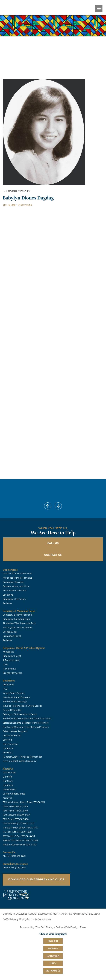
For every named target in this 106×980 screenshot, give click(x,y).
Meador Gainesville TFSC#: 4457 (19, 845)
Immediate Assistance (14, 591)
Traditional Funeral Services (17, 574)
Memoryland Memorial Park (17, 628)
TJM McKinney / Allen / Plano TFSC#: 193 (24, 802)
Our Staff (7, 777)
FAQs (6, 919)
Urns (5, 665)
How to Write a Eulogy (15, 702)
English (53, 941)
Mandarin (53, 956)
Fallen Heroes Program (15, 731)
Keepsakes (8, 652)
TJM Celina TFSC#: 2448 (15, 807)
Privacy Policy (18, 919)
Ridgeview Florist (12, 656)
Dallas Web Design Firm (71, 927)
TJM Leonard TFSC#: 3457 (16, 815)
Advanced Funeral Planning (17, 578)
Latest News (9, 790)
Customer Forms (12, 736)
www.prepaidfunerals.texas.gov (19, 761)
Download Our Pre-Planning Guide (36, 880)
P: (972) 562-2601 (89, 914)
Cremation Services (13, 582)
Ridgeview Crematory (14, 599)
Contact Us (53, 555)
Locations (8, 595)
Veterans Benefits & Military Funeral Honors (26, 723)
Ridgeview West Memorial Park (19, 623)
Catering (7, 740)
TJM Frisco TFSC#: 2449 (15, 811)
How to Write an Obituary (16, 697)
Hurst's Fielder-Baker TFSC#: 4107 (20, 828)
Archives (7, 603)
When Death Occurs (13, 693)
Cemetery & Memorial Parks (17, 615)
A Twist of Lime (11, 660)
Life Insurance (10, 744)
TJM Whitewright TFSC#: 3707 (19, 824)
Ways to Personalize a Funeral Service (23, 706)
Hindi (53, 963)
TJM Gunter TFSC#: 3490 (16, 819)
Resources (8, 685)
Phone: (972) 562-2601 (14, 856)
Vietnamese (53, 971)
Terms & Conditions (39, 919)
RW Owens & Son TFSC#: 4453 (19, 836)
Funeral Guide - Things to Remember (22, 757)
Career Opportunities (14, 794)
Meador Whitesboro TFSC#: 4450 (20, 840)
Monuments (9, 669)
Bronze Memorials (12, 673)
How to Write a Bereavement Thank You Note (27, 719)
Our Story (8, 781)
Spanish (53, 949)
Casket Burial (10, 632)
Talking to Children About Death (20, 714)
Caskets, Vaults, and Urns (16, 586)
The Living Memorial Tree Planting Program (26, 727)
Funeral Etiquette (12, 710)
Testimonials (9, 773)
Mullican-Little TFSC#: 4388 (17, 832)
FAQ (5, 689)
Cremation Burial (12, 636)
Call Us (53, 543)
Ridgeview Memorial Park (16, 619)
